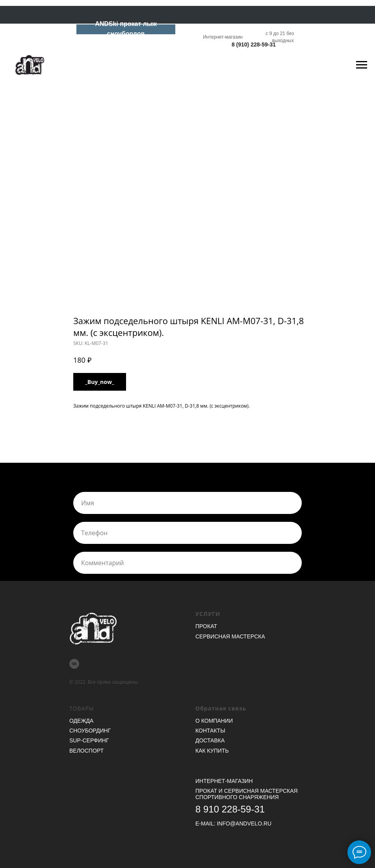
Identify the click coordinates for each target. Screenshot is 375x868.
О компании (214, 721)
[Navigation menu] (362, 65)
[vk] (74, 664)
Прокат (206, 626)
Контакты (210, 731)
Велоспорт (86, 751)
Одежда (81, 721)
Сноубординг (90, 731)
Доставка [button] (210, 740)
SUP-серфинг (89, 740)
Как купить (212, 751)
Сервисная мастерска (230, 636)
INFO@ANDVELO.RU (244, 823)
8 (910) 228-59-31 (254, 45)
